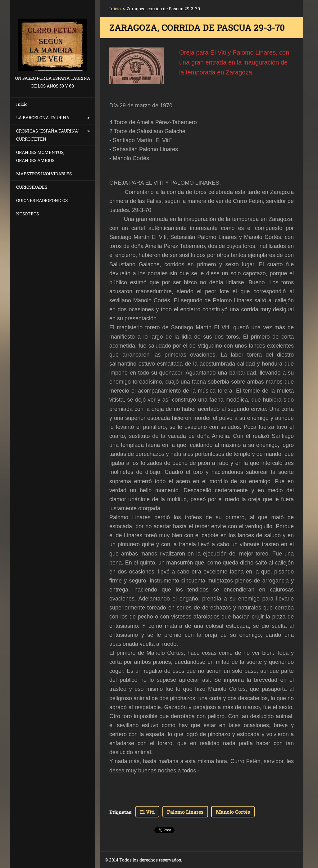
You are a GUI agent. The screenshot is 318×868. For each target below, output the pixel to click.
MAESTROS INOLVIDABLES (44, 174)
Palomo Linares (185, 812)
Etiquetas (120, 812)
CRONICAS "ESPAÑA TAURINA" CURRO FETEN (48, 135)
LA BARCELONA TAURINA (43, 117)
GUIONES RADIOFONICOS (42, 200)
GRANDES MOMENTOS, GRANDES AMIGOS (40, 156)
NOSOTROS (27, 214)
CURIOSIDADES (32, 187)
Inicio (22, 104)
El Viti (147, 812)
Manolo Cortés (233, 812)
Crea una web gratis (243, 860)
